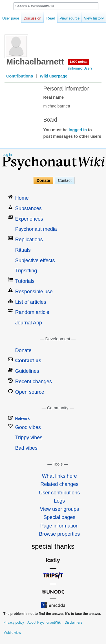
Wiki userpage (54, 76)
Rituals (23, 250)
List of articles (31, 302)
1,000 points (79, 62)
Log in (7, 155)
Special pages (59, 517)
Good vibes (28, 427)
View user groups (59, 509)
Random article (32, 312)
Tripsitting (26, 271)
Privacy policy (14, 623)
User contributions (59, 493)
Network (22, 418)
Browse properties (59, 534)
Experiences (29, 219)
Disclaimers (73, 623)
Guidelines (27, 371)
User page (11, 18)
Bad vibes (26, 448)
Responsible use (34, 292)
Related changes (59, 484)
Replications (29, 240)
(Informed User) (80, 68)
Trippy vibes (29, 438)
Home (22, 198)
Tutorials (25, 281)
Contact (65, 180)
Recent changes (34, 382)
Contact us (28, 361)
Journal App (29, 323)
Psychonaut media (36, 229)
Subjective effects (35, 260)
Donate (43, 180)
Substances (28, 208)
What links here (59, 476)
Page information (59, 526)
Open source (30, 392)
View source (64, 18)
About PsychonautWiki (44, 623)
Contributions (20, 76)
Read (45, 18)
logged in (78, 130)
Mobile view (12, 633)
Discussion (33, 18)
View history (88, 18)
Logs (59, 501)
